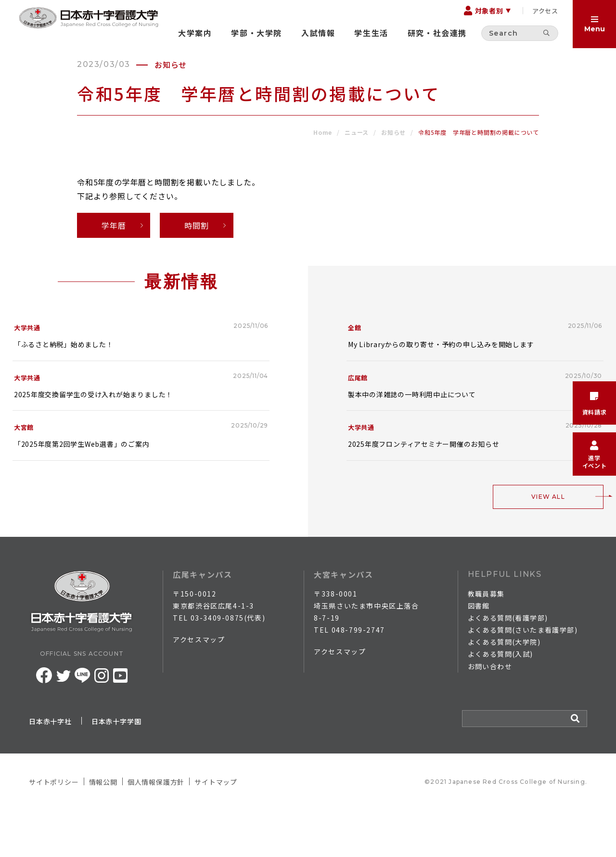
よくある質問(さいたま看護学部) (523, 677)
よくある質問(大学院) (504, 689)
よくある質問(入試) (500, 701)
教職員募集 (486, 641)
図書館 (479, 653)
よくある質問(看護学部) (508, 665)
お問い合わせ (490, 714)
